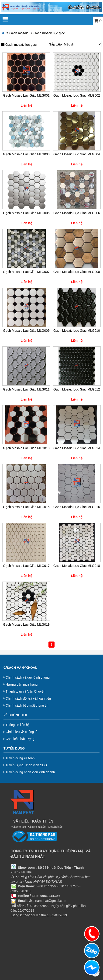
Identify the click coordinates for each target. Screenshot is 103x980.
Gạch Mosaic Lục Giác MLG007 (26, 272)
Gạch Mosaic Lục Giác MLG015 (26, 507)
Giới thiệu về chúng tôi (21, 732)
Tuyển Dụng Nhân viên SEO (25, 765)
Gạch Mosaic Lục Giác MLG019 (26, 624)
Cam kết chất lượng (19, 739)
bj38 (9, 972)
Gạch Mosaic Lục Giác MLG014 (77, 448)
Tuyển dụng (14, 748)
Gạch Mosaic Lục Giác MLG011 (26, 389)
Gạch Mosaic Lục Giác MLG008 (77, 272)
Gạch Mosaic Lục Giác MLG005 (26, 213)
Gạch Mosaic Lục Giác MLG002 (77, 95)
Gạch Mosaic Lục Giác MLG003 (26, 154)
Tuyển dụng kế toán (19, 758)
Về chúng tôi (15, 715)
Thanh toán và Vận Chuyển (24, 691)
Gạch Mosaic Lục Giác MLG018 (77, 566)
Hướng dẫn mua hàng (21, 684)
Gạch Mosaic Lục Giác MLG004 (77, 154)
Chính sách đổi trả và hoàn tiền (27, 698)
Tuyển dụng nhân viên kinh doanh (29, 772)
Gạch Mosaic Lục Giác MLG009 (26, 331)
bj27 (8, 972)
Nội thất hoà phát (11, 972)
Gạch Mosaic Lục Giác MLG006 (77, 213)
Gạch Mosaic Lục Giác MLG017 (26, 566)
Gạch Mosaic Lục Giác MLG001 (26, 95)
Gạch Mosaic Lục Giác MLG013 (26, 448)
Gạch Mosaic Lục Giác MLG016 (77, 507)
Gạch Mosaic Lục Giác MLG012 (77, 389)
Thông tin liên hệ (17, 725)
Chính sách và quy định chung (27, 677)
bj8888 (9, 972)
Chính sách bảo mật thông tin (26, 705)
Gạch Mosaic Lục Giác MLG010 (77, 331)
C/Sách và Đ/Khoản (20, 668)
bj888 (7, 972)
